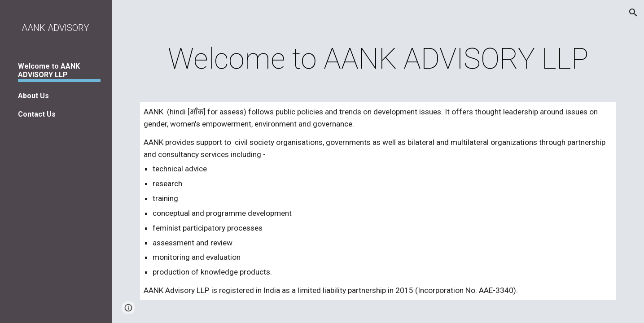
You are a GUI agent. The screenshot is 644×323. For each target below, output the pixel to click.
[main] (378, 59)
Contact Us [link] (37, 114)
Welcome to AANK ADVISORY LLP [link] (49, 70)
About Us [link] (33, 96)
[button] (633, 13)
